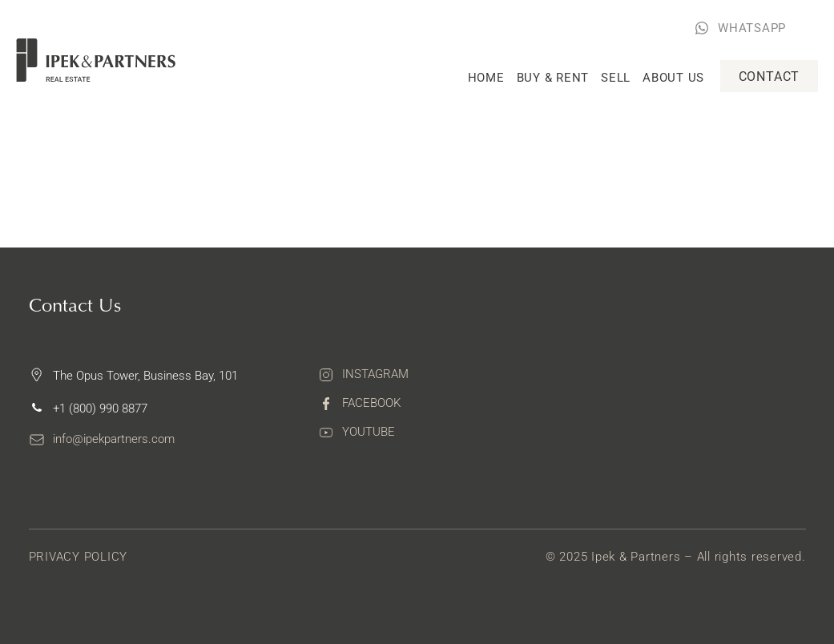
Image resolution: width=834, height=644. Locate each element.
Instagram (375, 374)
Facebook (371, 403)
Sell (616, 78)
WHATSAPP (752, 28)
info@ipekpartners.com (114, 439)
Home (486, 78)
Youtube (369, 432)
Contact (770, 76)
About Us (673, 78)
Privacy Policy (79, 557)
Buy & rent (553, 78)
